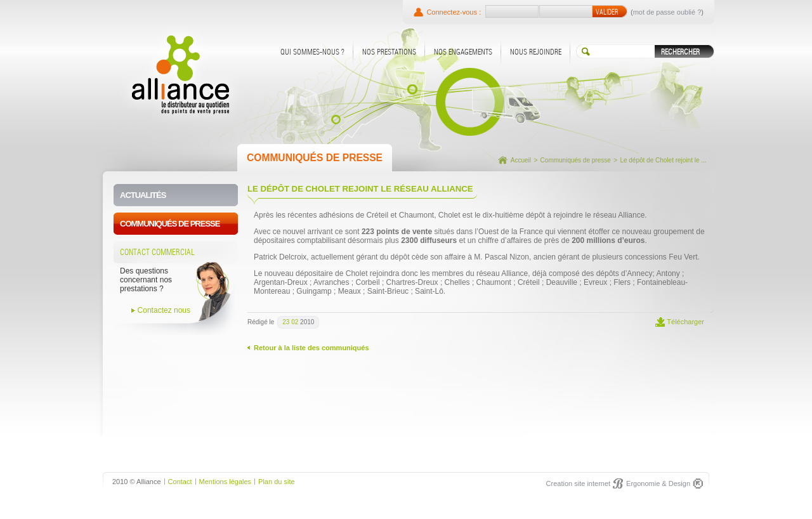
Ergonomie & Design (658, 483)
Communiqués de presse (576, 160)
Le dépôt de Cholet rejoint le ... (663, 160)
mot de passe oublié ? (667, 12)
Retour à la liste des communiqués (311, 348)
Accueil (521, 160)
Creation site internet (579, 483)
